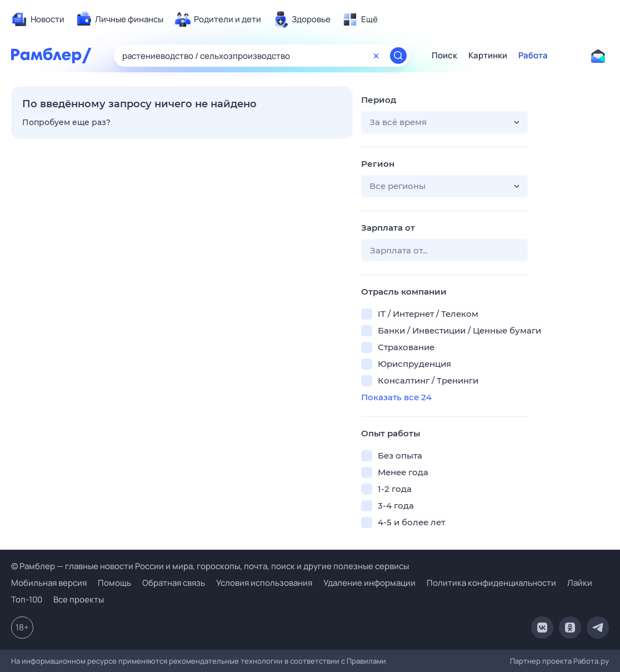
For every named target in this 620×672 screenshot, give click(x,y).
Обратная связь (174, 583)
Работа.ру (591, 661)
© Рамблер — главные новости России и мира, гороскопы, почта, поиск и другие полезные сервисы (210, 566)
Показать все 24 (396, 397)
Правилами (366, 661)
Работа (533, 56)
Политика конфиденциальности (491, 583)
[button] (444, 122)
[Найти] (398, 56)
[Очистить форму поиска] (376, 56)
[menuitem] (38, 19)
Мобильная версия (49, 583)
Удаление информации (369, 583)
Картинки (488, 56)
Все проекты (79, 599)
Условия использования (264, 583)
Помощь (114, 583)
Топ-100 (27, 599)
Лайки (580, 583)
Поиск (444, 56)
